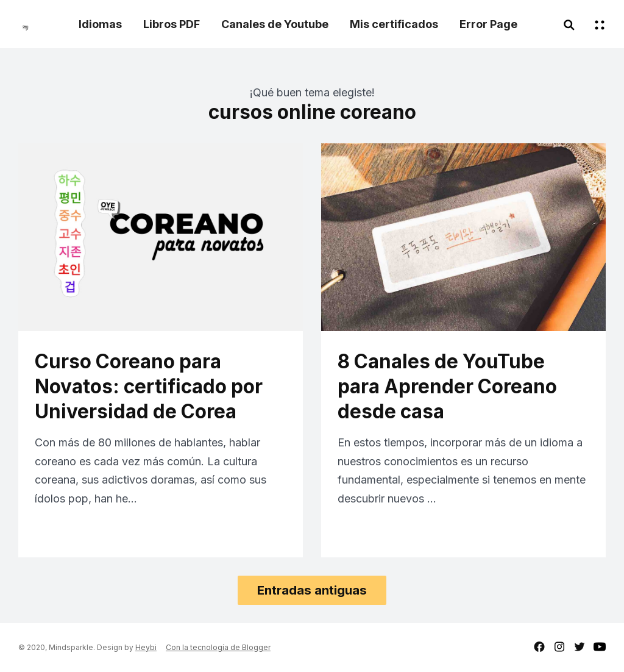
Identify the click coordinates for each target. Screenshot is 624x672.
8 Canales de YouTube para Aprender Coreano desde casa (447, 386)
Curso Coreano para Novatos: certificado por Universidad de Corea (149, 386)
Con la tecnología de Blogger (218, 647)
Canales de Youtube (275, 24)
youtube (600, 647)
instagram (559, 647)
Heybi (146, 647)
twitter (580, 647)
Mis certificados (394, 24)
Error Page (488, 24)
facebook (539, 647)
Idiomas (100, 24)
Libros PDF (172, 24)
